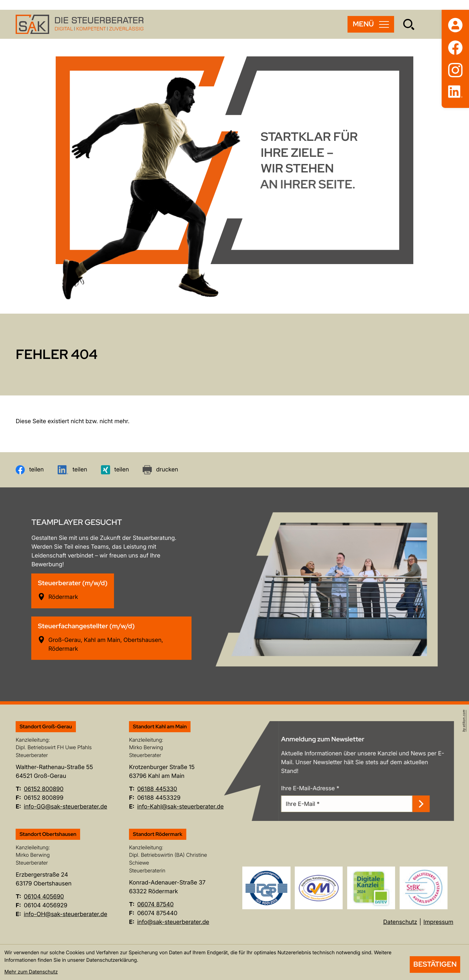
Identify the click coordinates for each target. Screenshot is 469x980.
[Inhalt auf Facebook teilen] (30, 470)
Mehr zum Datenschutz (31, 972)
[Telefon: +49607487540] (155, 905)
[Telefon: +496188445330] (157, 789)
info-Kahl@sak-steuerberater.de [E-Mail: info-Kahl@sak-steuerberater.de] (180, 807)
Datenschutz (400, 922)
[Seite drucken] (160, 470)
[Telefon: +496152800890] (44, 789)
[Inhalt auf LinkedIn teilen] (72, 470)
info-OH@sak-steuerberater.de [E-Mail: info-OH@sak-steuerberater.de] (65, 914)
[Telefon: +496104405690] (44, 897)
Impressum (438, 922)
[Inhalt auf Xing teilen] (115, 470)
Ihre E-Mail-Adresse (318, 788)
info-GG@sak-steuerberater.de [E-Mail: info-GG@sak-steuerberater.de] (65, 807)
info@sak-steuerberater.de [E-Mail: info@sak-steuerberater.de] (173, 922)
